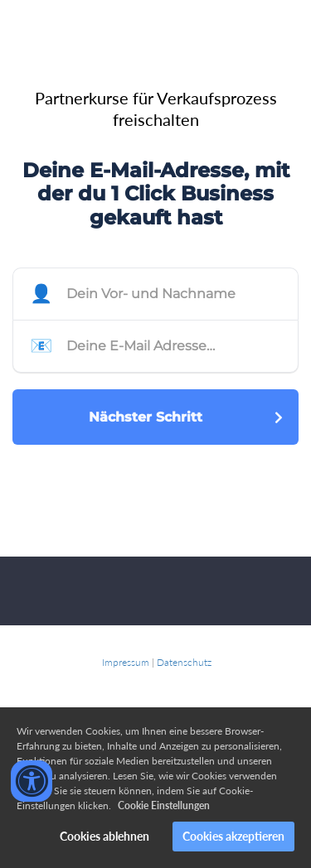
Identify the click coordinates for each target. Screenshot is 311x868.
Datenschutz (184, 662)
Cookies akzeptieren (233, 836)
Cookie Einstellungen (164, 805)
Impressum (126, 662)
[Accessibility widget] (32, 781)
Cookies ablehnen (104, 836)
